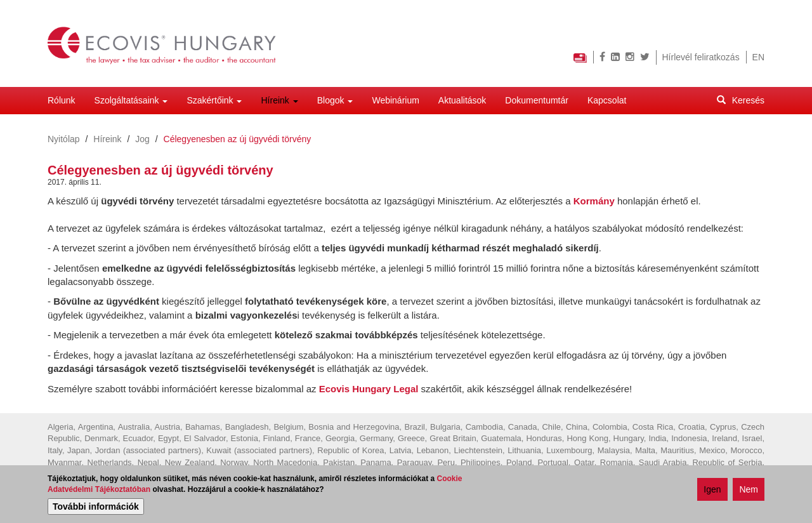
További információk (96, 508)
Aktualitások (462, 100)
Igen (712, 491)
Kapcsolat (607, 100)
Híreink (279, 100)
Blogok (335, 100)
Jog (142, 139)
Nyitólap (64, 139)
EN (758, 57)
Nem (749, 491)
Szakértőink (214, 100)
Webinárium (395, 100)
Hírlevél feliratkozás (701, 57)
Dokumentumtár (537, 100)
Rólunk (62, 100)
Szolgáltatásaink (131, 100)
